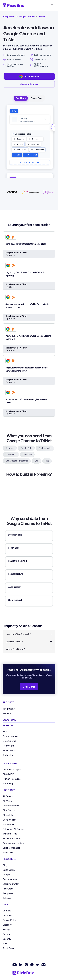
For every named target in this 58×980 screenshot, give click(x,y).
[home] (14, 5)
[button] (52, 5)
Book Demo (29, 687)
